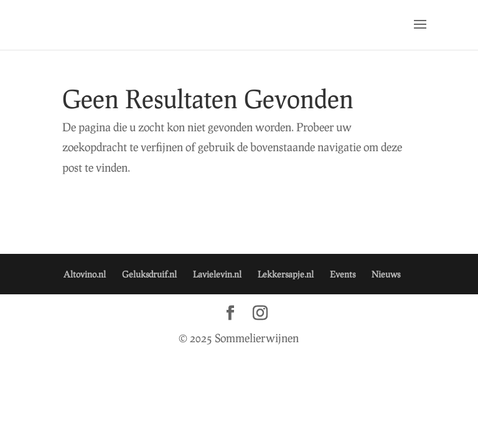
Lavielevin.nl (217, 274)
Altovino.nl (85, 274)
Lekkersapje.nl (286, 274)
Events (343, 274)
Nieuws (386, 274)
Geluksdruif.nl (149, 274)
